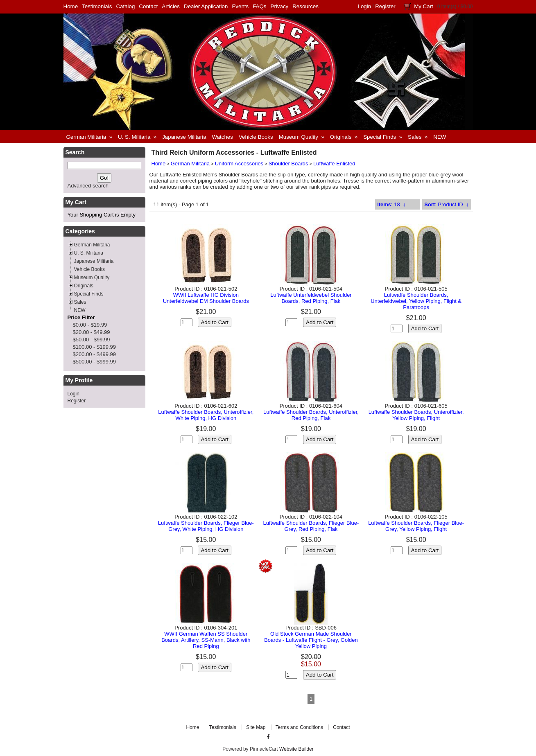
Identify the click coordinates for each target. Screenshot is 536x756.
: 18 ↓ (391, 204)
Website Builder (296, 749)
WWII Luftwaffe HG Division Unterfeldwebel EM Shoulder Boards (206, 298)
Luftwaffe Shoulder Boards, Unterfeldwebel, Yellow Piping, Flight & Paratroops (416, 301)
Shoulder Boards (288, 164)
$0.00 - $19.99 (90, 325)
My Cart (424, 6)
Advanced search (88, 186)
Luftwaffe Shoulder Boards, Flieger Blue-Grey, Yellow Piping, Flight (416, 526)
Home (71, 6)
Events (240, 6)
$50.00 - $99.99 (92, 340)
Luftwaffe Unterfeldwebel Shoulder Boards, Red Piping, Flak (311, 298)
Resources (305, 6)
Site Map (256, 727)
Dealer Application (206, 6)
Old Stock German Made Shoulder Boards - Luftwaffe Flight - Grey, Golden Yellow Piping (311, 640)
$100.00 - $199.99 (95, 347)
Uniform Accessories (239, 164)
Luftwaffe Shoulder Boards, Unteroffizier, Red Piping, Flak (311, 415)
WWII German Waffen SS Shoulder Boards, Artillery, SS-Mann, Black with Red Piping (206, 640)
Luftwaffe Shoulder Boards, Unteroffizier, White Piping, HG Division (206, 415)
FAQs (259, 6)
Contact (148, 6)
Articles (171, 6)
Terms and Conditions (299, 727)
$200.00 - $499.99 (95, 354)
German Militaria (190, 164)
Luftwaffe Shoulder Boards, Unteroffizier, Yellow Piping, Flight (416, 415)
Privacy (280, 6)
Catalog (125, 6)
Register (385, 6)
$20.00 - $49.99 (92, 332)
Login (365, 6)
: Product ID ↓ (446, 204)
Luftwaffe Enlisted (334, 164)
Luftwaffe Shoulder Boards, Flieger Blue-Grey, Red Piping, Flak (311, 526)
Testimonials (97, 6)
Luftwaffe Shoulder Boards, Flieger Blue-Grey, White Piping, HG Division (206, 526)
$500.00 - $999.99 (95, 362)
